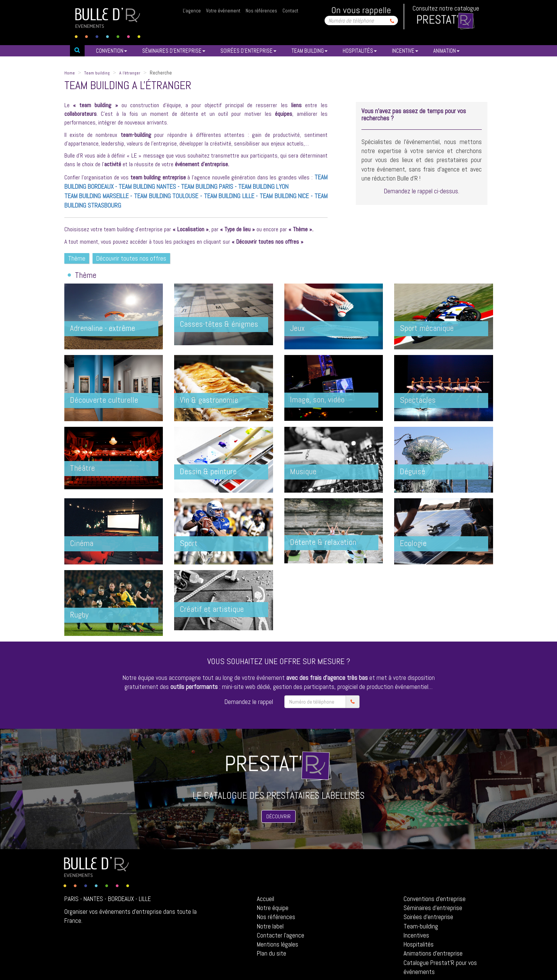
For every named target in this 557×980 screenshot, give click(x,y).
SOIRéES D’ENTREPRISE (248, 51)
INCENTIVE (405, 51)
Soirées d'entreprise (428, 917)
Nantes (93, 899)
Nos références (261, 11)
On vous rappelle (361, 10)
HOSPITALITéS (360, 51)
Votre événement (223, 11)
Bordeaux (121, 899)
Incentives (416, 935)
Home (70, 73)
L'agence (192, 11)
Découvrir (278, 816)
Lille (145, 899)
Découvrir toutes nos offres (131, 258)
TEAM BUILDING (310, 51)
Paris (71, 899)
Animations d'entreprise (433, 953)
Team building (97, 73)
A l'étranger (130, 73)
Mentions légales (278, 944)
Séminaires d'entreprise (433, 908)
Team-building (421, 926)
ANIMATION (446, 51)
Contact (290, 11)
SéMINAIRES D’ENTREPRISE (174, 51)
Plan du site (272, 953)
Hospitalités (419, 944)
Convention (112, 51)
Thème (77, 258)
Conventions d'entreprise (435, 899)
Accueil (266, 899)
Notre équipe (273, 908)
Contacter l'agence (281, 935)
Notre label (270, 926)
